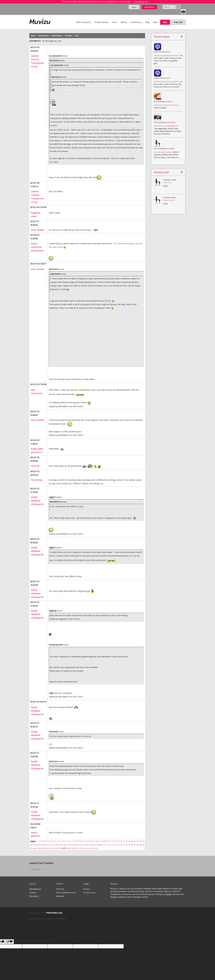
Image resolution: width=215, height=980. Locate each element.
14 (64, 841)
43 (143, 841)
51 (51, 845)
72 (110, 845)
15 (66, 841)
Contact (33, 893)
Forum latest (162, 37)
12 (58, 841)
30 (107, 841)
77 (124, 845)
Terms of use (89, 893)
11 (55, 841)
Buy (165, 22)
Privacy (86, 889)
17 (72, 841)
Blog (147, 22)
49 (45, 845)
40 (135, 841)
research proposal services (166, 55)
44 (31, 845)
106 (96, 848)
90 (45, 848)
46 (37, 845)
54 (59, 845)
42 (141, 841)
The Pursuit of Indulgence (166, 126)
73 (112, 845)
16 (69, 841)
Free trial (178, 22)
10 (53, 841)
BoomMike (171, 122)
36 (124, 841)
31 (110, 841)
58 (70, 845)
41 (138, 841)
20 (80, 841)
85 (31, 848)
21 (83, 841)
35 (121, 841)
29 (105, 841)
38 (130, 841)
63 (84, 845)
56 (65, 845)
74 (115, 845)
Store (114, 22)
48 (43, 845)
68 (98, 845)
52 (54, 845)
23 (88, 841)
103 (84, 848)
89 (42, 848)
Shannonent (168, 182)
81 (135, 845)
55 (62, 845)
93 (53, 848)
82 (138, 845)
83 (140, 845)
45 (34, 845)
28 (102, 841)
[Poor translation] (10, 942)
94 (56, 848)
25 (94, 841)
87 (37, 848)
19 (77, 841)
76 (121, 845)
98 (67, 848)
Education (34, 896)
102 (81, 848)
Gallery (124, 22)
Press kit (60, 889)
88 (39, 848)
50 (48, 845)
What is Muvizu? (83, 22)
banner (167, 52)
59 (73, 845)
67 (96, 845)
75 (118, 845)
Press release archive (66, 893)
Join (149, 7)
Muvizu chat (161, 172)
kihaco (170, 102)
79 (129, 845)
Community (136, 22)
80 (132, 845)
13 (61, 841)
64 (87, 845)
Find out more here (141, 2)
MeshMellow (35, 889)
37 (127, 841)
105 (92, 848)
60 (76, 845)
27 (99, 841)
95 (59, 848)
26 (97, 841)
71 (107, 845)
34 (119, 841)
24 (91, 841)
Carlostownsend (169, 200)
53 (56, 845)
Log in (134, 7)
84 (143, 845)
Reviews (60, 896)
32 (113, 841)
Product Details (101, 22)
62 (82, 845)
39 (132, 841)
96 (61, 848)
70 (104, 845)
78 (126, 845)
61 (79, 845)
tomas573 (171, 148)
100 (73, 848)
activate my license (163, 152)
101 (77, 848)
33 (116, 841)
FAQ (77, 36)
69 (101, 845)
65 (90, 845)
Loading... (36, 869)
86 (34, 848)
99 (70, 848)
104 (88, 848)
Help (155, 22)
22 (86, 841)
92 (50, 848)
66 (93, 845)
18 (75, 841)
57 (68, 845)
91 (48, 848)
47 (40, 845)
